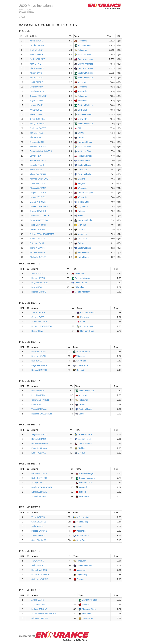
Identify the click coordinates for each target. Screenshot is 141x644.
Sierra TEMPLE (37, 68)
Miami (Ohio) (84, 119)
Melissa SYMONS (38, 188)
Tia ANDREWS (37, 55)
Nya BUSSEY (36, 110)
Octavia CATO (36, 87)
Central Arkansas (85, 64)
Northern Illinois (85, 142)
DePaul (81, 133)
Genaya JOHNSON (39, 96)
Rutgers (81, 183)
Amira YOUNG (37, 41)
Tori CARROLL (37, 133)
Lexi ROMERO (37, 82)
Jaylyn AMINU (36, 50)
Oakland (82, 179)
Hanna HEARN (37, 105)
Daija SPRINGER (38, 202)
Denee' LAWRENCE (39, 206)
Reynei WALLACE (38, 160)
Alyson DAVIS (36, 73)
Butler (80, 216)
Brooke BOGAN (37, 45)
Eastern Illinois (84, 165)
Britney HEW (36, 156)
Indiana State (84, 160)
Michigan (82, 225)
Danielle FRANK (37, 165)
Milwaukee (83, 170)
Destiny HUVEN (37, 91)
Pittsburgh (82, 50)
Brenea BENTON (38, 229)
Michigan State (84, 45)
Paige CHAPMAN (38, 225)
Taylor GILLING (37, 101)
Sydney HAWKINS (38, 211)
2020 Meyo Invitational (36, 6)
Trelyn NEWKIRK (38, 248)
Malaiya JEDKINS (38, 147)
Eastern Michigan (86, 73)
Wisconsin (82, 91)
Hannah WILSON (38, 197)
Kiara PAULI (35, 137)
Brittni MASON (37, 78)
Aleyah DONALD (38, 114)
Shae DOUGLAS (38, 252)
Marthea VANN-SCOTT (40, 179)
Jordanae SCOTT (38, 128)
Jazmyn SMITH (37, 142)
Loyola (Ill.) (83, 206)
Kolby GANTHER (38, 124)
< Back (22, 17)
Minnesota (82, 41)
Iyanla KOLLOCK (38, 183)
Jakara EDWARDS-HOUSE (42, 234)
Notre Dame (83, 252)
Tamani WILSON (37, 239)
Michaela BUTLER (38, 257)
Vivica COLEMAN (38, 174)
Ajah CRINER (36, 64)
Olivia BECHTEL (37, 119)
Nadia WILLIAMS (38, 59)
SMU (80, 128)
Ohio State (83, 110)
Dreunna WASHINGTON (41, 151)
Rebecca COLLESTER (40, 216)
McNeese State (85, 55)
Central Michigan (85, 59)
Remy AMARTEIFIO (39, 220)
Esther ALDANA (37, 243)
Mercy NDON (36, 170)
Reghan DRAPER (38, 193)
